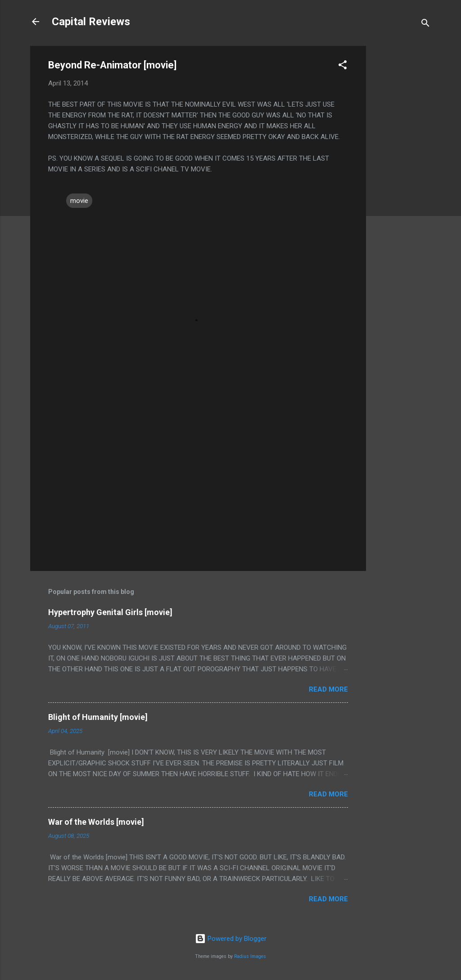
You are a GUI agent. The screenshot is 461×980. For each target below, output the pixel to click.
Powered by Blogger (231, 939)
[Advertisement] (402, 181)
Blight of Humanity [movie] (98, 717)
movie (79, 201)
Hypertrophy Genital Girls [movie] (110, 612)
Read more (328, 689)
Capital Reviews (91, 22)
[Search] (425, 25)
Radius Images (250, 956)
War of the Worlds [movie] (96, 822)
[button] (343, 66)
